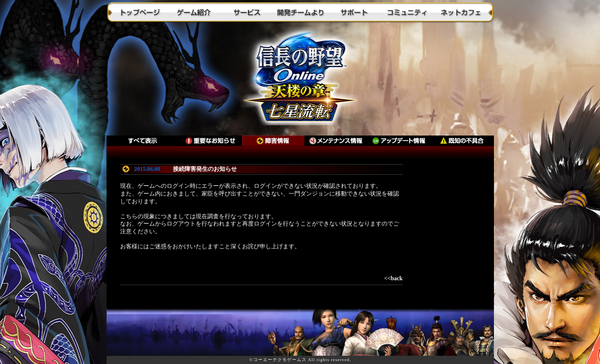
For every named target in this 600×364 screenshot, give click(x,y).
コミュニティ (407, 12)
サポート (354, 12)
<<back (393, 278)
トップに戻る (300, 80)
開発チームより (300, 12)
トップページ (140, 12)
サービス (247, 12)
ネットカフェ (460, 12)
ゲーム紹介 (194, 12)
